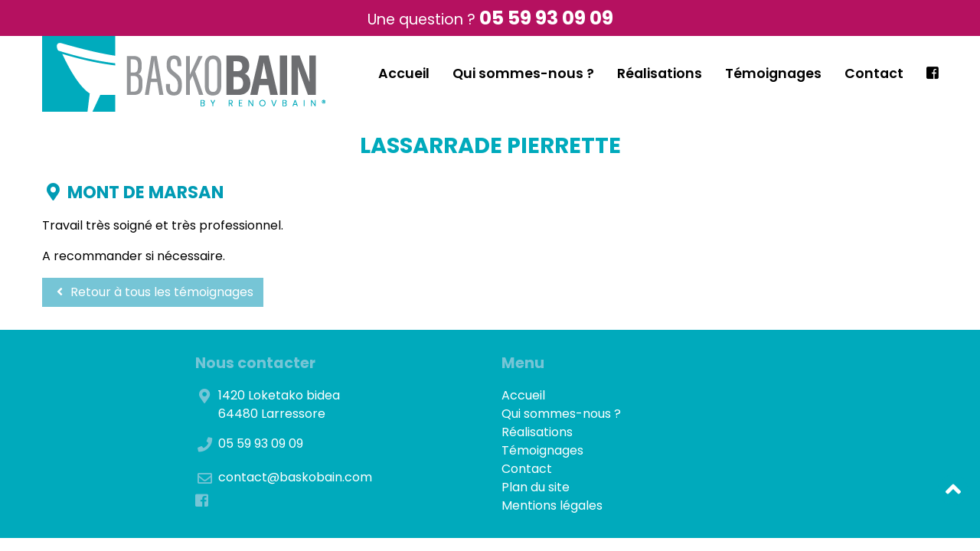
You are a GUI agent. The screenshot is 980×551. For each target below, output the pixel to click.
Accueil (404, 73)
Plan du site (536, 487)
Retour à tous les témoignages (153, 292)
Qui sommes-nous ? (523, 73)
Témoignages (773, 73)
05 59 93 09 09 (546, 18)
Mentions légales (552, 505)
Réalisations (660, 73)
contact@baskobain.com (295, 477)
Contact (874, 73)
